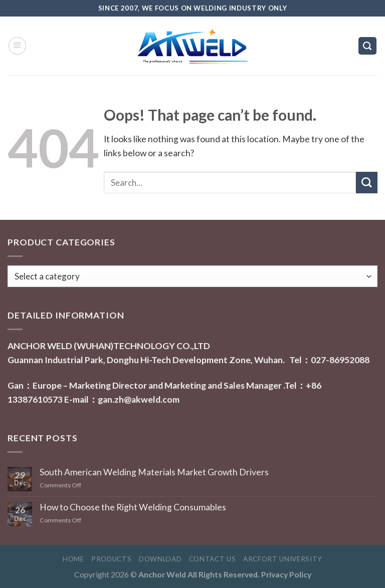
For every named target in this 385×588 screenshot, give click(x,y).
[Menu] (17, 46)
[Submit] (367, 183)
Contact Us (213, 559)
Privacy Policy (286, 574)
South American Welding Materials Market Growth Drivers (154, 472)
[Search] (367, 46)
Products (111, 559)
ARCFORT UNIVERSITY (283, 559)
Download (160, 559)
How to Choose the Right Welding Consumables (133, 507)
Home (73, 559)
